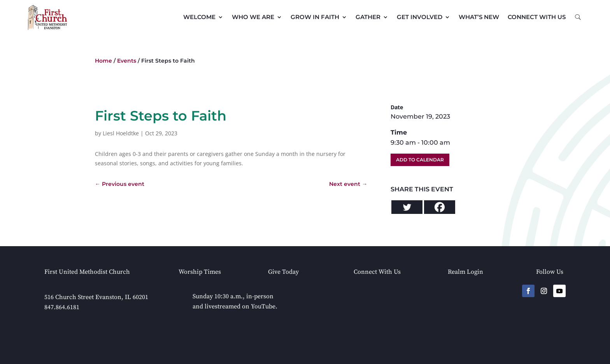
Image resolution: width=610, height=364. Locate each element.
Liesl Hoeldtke (121, 133)
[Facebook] (440, 207)
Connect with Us (537, 17)
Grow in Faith (315, 17)
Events (127, 61)
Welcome (199, 17)
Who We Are (253, 17)
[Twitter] (407, 207)
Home (103, 61)
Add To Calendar (420, 160)
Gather (368, 17)
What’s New (479, 17)
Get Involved (420, 17)
